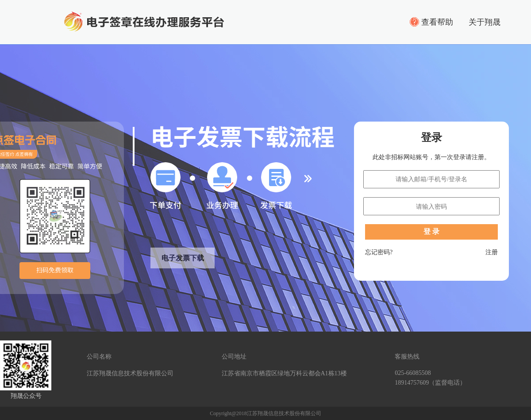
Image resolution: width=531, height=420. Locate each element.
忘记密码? (379, 252)
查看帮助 (437, 22)
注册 (492, 252)
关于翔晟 (485, 22)
